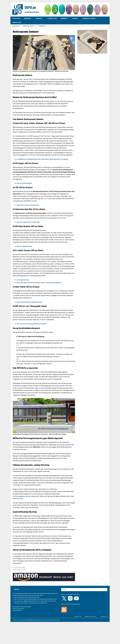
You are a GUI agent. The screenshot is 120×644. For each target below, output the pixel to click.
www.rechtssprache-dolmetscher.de (29, 302)
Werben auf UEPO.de (29, 26)
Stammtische (52, 18)
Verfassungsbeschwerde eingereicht (26, 496)
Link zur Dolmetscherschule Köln (28, 222)
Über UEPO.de (16, 26)
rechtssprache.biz (23, 280)
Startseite (16, 18)
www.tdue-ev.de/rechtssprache (28, 205)
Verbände (64, 18)
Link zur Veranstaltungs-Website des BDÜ (31, 324)
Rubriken (27, 18)
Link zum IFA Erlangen (24, 183)
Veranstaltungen (89, 18)
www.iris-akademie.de (24, 246)
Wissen (75, 18)
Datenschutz (42, 26)
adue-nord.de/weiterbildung (51, 283)
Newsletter (17, 22)
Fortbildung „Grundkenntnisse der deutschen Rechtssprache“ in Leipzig (42, 159)
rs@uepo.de (21, 609)
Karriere (39, 18)
